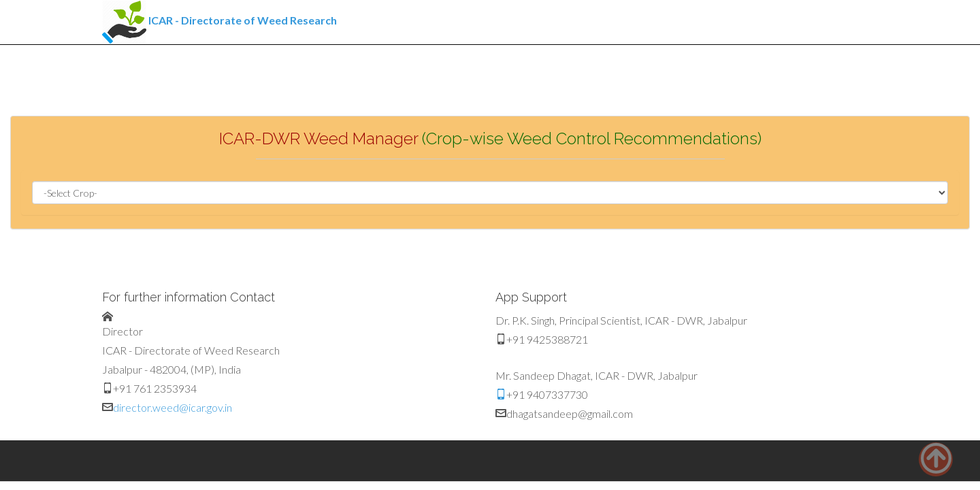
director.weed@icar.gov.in (173, 407)
